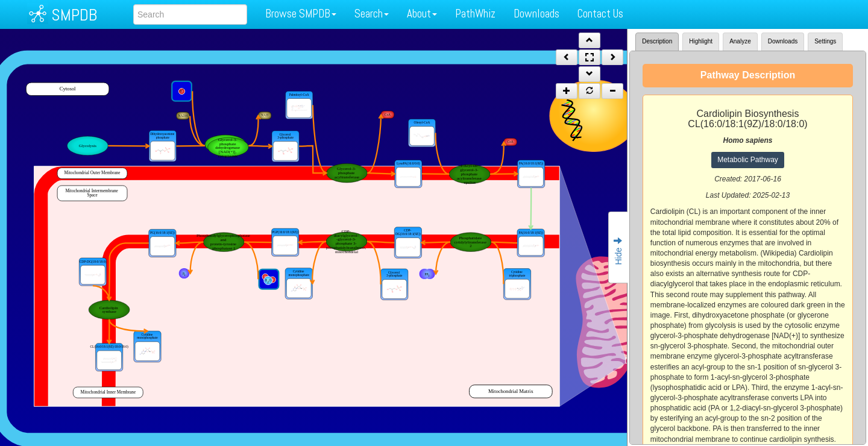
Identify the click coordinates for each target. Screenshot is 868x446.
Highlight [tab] (701, 41)
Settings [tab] (825, 41)
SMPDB (74, 15)
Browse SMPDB (301, 14)
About (422, 14)
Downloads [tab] (783, 41)
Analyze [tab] (740, 41)
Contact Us (600, 14)
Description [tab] (657, 41)
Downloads (536, 14)
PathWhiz (475, 14)
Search (372, 14)
